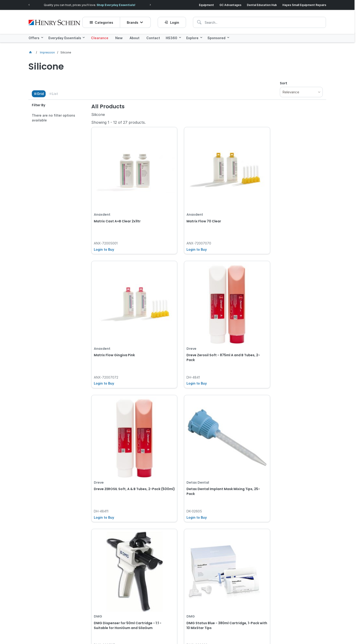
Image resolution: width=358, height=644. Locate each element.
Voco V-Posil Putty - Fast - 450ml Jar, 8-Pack (235, 390)
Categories (107, 20)
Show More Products (210, 435)
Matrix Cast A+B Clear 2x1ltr (117, 186)
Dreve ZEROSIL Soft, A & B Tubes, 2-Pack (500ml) (115, 289)
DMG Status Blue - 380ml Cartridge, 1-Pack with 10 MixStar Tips (293, 292)
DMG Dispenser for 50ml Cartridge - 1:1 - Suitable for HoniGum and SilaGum (236, 292)
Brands (135, 20)
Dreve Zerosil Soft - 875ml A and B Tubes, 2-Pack (296, 188)
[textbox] (226, 20)
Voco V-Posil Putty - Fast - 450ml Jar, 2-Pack (176, 390)
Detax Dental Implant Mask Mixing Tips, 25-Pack (176, 289)
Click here (74, 571)
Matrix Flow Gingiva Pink (233, 186)
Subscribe (291, 578)
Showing (118, 121)
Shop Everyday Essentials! (122, 4)
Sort (284, 81)
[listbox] (301, 90)
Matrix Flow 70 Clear (171, 186)
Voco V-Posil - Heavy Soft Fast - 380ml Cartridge (294, 390)
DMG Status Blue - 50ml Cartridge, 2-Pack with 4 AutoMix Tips (115, 392)
